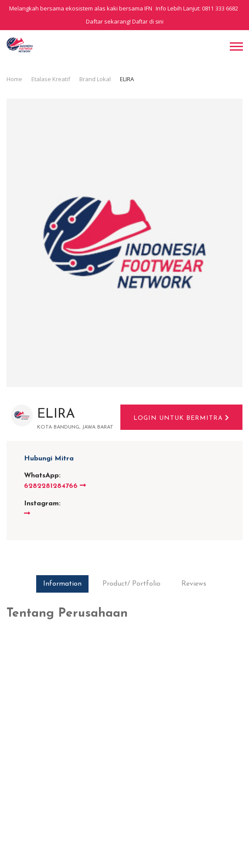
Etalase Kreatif (51, 79)
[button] (236, 45)
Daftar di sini (148, 22)
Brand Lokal (95, 79)
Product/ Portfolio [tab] (131, 584)
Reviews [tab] (194, 584)
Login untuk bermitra (181, 418)
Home (14, 79)
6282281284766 (55, 486)
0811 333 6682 (220, 9)
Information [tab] (62, 584)
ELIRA (56, 414)
